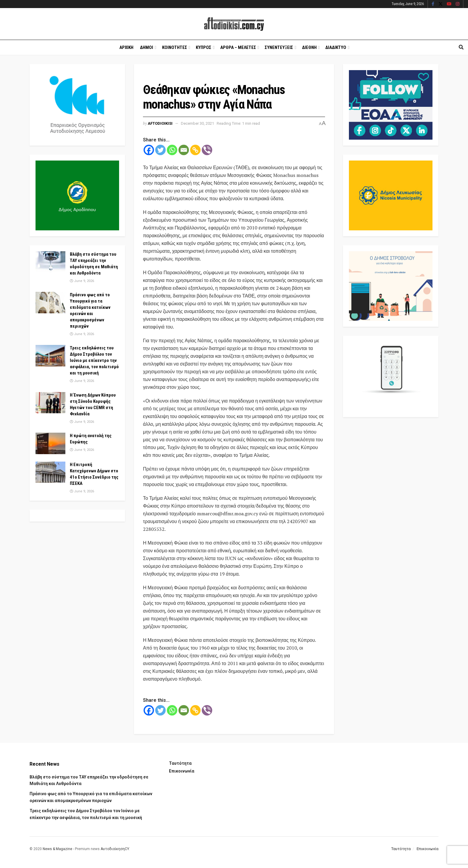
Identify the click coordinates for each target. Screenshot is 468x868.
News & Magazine (57, 849)
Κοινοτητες (175, 47)
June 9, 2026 (82, 281)
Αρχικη (126, 47)
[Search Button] (461, 47)
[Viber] (207, 150)
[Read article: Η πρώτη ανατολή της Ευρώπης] (50, 443)
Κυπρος (204, 47)
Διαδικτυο (336, 47)
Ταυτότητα (180, 763)
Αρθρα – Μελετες (238, 47)
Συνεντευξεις (279, 47)
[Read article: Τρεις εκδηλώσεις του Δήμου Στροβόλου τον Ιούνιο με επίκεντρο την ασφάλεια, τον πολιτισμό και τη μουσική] (50, 356)
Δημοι (147, 47)
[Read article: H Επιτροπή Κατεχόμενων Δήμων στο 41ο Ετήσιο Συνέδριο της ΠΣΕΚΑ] (50, 472)
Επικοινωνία (182, 771)
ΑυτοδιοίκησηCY (115, 849)
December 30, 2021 (197, 123)
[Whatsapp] (172, 150)
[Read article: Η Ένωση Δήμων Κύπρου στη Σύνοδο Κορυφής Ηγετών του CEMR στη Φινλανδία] (50, 403)
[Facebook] (149, 150)
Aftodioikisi (160, 123)
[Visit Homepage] (234, 24)
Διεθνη (309, 47)
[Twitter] (160, 150)
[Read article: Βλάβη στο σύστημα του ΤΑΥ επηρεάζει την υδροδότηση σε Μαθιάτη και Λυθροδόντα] (50, 262)
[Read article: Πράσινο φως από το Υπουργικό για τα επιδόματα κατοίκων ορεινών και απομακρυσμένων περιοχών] (50, 303)
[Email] (184, 150)
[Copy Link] (195, 150)
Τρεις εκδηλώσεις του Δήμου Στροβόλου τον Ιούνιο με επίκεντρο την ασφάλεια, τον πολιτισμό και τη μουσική (94, 360)
